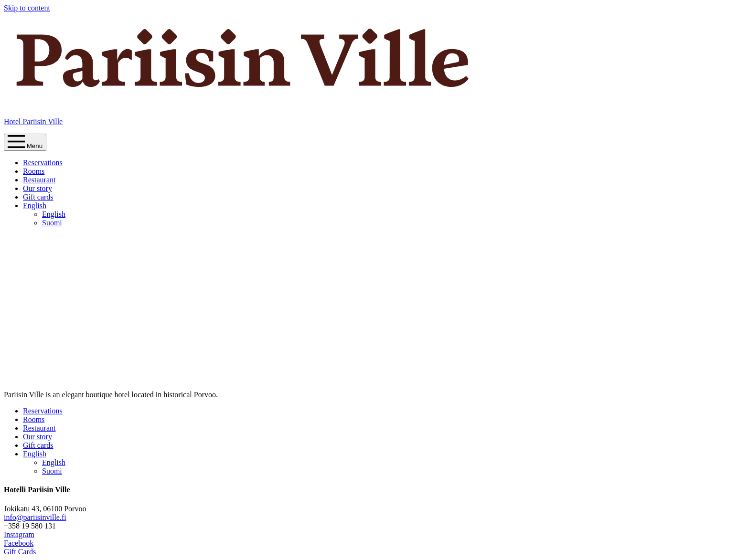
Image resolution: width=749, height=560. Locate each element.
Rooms (34, 171)
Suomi (52, 223)
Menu (25, 142)
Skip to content (27, 8)
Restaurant (39, 180)
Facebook (19, 543)
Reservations (43, 163)
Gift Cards (20, 552)
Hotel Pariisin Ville (33, 122)
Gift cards (38, 197)
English (35, 206)
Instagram (19, 534)
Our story (37, 188)
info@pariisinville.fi (35, 517)
